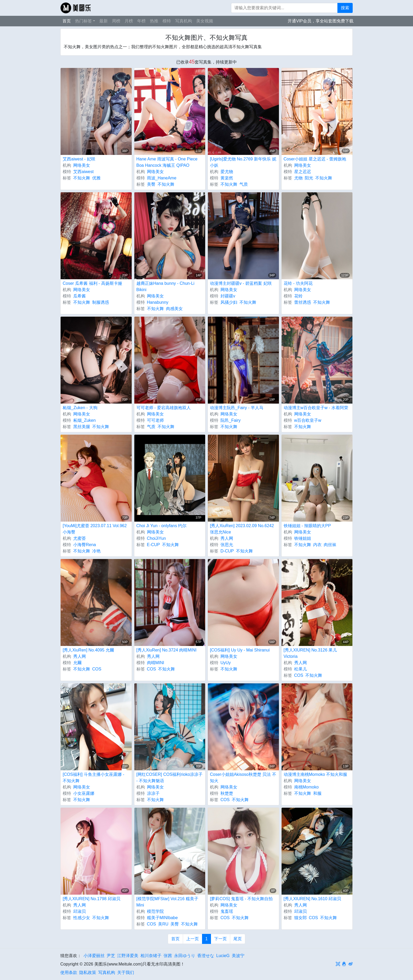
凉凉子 (153, 793)
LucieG (223, 956)
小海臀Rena (85, 545)
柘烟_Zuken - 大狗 (80, 408)
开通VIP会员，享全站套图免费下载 (321, 21)
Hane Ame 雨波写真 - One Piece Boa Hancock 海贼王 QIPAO (167, 162)
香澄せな (206, 956)
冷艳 (96, 551)
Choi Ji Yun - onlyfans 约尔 (162, 526)
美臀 (151, 184)
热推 (154, 21)
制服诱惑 (101, 302)
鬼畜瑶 (227, 911)
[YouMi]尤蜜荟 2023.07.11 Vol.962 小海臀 (95, 529)
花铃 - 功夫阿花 (298, 283)
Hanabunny (158, 302)
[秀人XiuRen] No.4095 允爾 (88, 650)
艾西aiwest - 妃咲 (79, 159)
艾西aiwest (83, 172)
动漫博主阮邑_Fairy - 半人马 (237, 408)
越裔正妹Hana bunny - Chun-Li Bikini (166, 286)
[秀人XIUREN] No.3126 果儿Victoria (310, 653)
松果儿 (301, 669)
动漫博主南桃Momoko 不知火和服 (316, 774)
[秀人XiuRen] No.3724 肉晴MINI (167, 650)
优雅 (96, 178)
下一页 (220, 939)
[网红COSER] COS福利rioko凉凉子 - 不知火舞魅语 (170, 778)
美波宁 (238, 956)
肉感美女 (174, 309)
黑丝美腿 (82, 427)
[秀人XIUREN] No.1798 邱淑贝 (92, 899)
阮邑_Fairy (230, 420)
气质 (244, 184)
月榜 (129, 21)
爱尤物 (227, 172)
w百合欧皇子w (308, 420)
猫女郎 (301, 918)
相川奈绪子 (151, 956)
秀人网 (227, 538)
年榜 (141, 21)
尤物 (298, 178)
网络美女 (82, 165)
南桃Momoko (306, 787)
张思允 (227, 545)
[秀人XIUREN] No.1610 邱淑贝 (313, 899)
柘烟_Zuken (84, 420)
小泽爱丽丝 (94, 956)
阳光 (309, 178)
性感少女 (82, 918)
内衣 (317, 545)
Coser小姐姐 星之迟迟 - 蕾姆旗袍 (315, 159)
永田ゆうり (185, 956)
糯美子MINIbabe (162, 918)
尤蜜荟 (80, 538)
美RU (163, 924)
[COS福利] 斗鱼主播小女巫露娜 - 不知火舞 (94, 778)
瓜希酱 (80, 296)
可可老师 (155, 420)
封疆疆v (228, 296)
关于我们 (126, 972)
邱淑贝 (80, 911)
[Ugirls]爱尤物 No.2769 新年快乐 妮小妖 (243, 162)
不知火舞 (82, 178)
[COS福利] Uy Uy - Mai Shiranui (240, 650)
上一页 (193, 939)
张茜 (168, 956)
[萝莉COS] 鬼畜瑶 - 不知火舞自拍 (241, 899)
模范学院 (155, 911)
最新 (104, 21)
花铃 (298, 296)
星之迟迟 (303, 172)
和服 (317, 793)
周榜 (116, 21)
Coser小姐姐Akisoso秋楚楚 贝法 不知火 (243, 778)
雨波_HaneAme (162, 178)
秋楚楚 (227, 793)
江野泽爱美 (128, 956)
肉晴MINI (156, 663)
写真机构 (184, 21)
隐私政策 (88, 972)
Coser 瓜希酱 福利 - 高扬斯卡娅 (92, 283)
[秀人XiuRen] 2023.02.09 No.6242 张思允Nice (242, 529)
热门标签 (83, 21)
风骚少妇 (229, 302)
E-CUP (154, 545)
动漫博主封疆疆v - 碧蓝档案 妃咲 (241, 283)
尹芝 (111, 956)
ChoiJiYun (156, 538)
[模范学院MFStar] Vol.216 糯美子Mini (168, 902)
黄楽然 (227, 178)
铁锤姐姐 (303, 538)
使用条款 (69, 972)
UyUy (226, 663)
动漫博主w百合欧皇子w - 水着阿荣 (316, 408)
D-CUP (227, 551)
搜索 (345, 8)
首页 (67, 21)
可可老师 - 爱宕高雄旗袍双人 (164, 408)
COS (97, 669)
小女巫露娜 (84, 793)
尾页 (238, 939)
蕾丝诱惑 (303, 302)
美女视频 (205, 21)
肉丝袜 (330, 545)
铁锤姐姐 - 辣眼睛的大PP (307, 526)
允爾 (77, 663)
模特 (167, 21)
